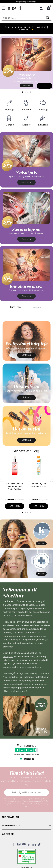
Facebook (33, 653)
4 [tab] (31, 513)
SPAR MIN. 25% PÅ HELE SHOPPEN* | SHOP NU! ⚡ (26, 28)
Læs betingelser (44, 86)
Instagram (8, 656)
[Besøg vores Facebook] (14, 845)
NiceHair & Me (10, 677)
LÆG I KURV (15, 506)
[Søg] (26, 18)
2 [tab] (25, 513)
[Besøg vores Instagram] (19, 845)
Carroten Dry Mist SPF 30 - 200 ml (39, 485)
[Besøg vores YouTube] (24, 845)
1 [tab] (23, 513)
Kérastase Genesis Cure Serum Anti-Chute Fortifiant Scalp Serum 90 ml (15, 487)
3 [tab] (28, 513)
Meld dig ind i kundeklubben (26, 792)
